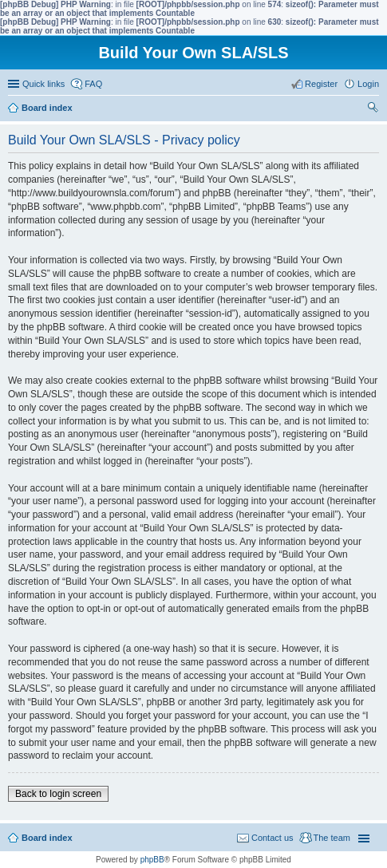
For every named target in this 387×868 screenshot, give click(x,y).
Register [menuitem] (321, 84)
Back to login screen (58, 794)
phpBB (152, 860)
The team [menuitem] (332, 838)
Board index (47, 838)
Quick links (43, 84)
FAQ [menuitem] (93, 84)
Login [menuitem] (368, 84)
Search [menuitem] (373, 109)
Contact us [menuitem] (272, 838)
